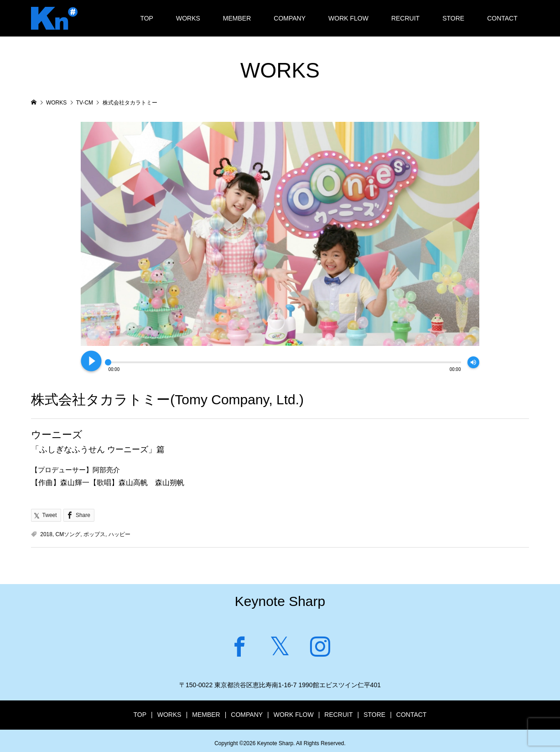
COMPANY (290, 18)
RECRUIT (405, 18)
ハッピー (119, 534)
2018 (46, 534)
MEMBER (237, 18)
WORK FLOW (348, 18)
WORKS (188, 18)
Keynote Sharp (280, 601)
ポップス (94, 534)
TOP (147, 18)
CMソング (68, 534)
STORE (453, 18)
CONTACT (502, 18)
